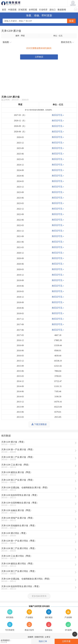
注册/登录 (73, 3)
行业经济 (43, 10)
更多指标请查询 (39, 596)
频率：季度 (20, 36)
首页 (4, 10)
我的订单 (43, 641)
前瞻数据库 (14, 3)
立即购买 (39, 57)
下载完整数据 (39, 424)
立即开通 (66, 641)
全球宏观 (33, 10)
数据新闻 (62, 10)
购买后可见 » (58, 115)
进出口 (53, 10)
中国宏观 (12, 10)
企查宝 (48, 637)
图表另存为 (68, 42)
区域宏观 (23, 10)
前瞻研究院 (39, 637)
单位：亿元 (58, 36)
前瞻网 (30, 637)
